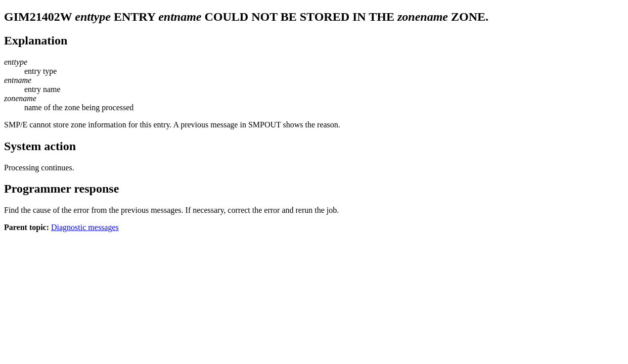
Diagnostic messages (85, 227)
